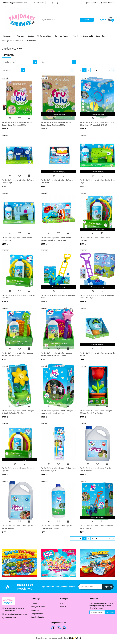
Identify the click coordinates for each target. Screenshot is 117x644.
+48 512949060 (11, 618)
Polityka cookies (37, 614)
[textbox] (56, 62)
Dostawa (34, 603)
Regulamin (35, 610)
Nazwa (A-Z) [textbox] (7, 70)
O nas (62, 603)
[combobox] (58, 62)
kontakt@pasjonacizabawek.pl (16, 614)
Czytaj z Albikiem (44, 36)
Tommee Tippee (62, 36)
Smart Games (103, 36)
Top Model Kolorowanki (83, 36)
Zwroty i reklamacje (38, 607)
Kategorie (8, 36)
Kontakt (63, 607)
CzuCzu (31, 36)
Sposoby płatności (38, 617)
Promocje (20, 36)
